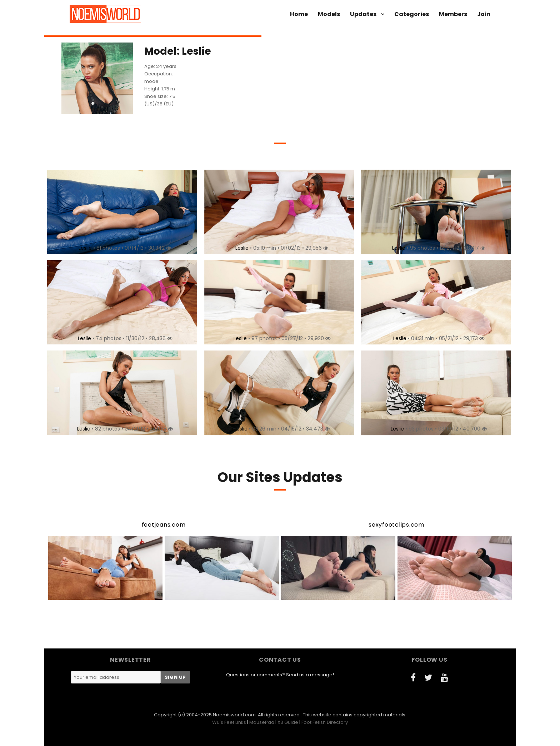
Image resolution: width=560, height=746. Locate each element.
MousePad (262, 722)
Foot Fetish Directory (325, 722)
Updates (363, 14)
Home (299, 14)
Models (329, 14)
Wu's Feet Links (229, 722)
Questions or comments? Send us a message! (280, 675)
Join (484, 14)
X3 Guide (288, 722)
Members (453, 14)
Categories (412, 14)
